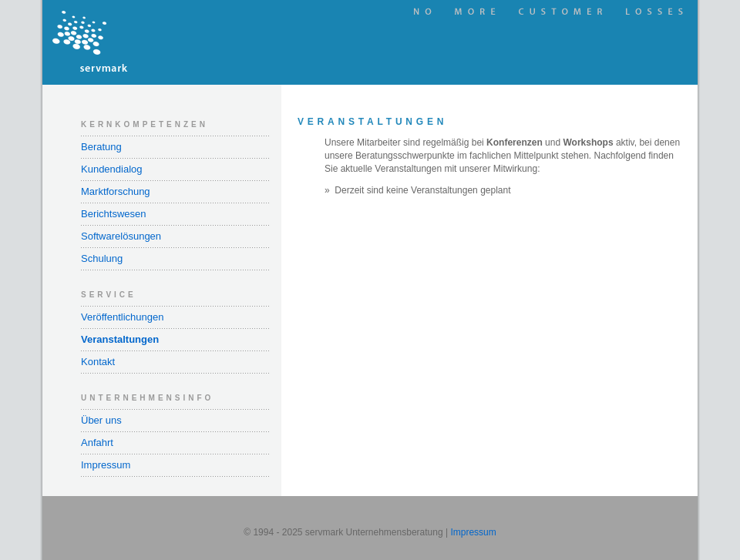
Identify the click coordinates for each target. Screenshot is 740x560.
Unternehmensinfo (147, 398)
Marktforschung (116, 191)
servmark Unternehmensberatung (162, 42)
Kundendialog (112, 169)
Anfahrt (97, 443)
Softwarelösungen (121, 236)
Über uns (101, 420)
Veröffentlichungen (122, 317)
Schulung (102, 258)
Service (109, 295)
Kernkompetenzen (145, 124)
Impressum (106, 465)
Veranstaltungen (120, 339)
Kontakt (98, 362)
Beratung (101, 147)
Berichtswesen (114, 214)
